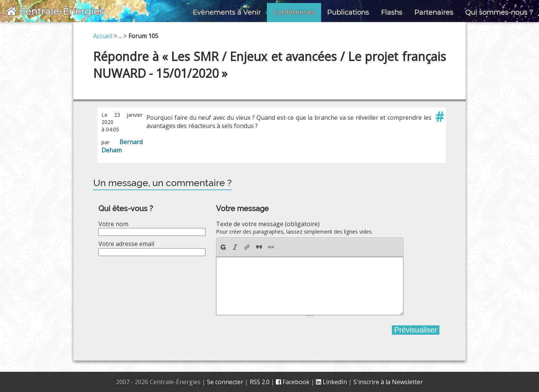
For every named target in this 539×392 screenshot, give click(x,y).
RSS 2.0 (260, 382)
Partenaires (434, 12)
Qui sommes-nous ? (499, 12)
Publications (348, 12)
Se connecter (225, 382)
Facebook (293, 382)
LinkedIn (331, 382)
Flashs (392, 12)
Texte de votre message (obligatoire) (268, 224)
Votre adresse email (126, 244)
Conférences (294, 12)
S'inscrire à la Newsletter (388, 382)
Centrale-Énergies (55, 11)
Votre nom (113, 224)
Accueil (103, 36)
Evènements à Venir (227, 12)
